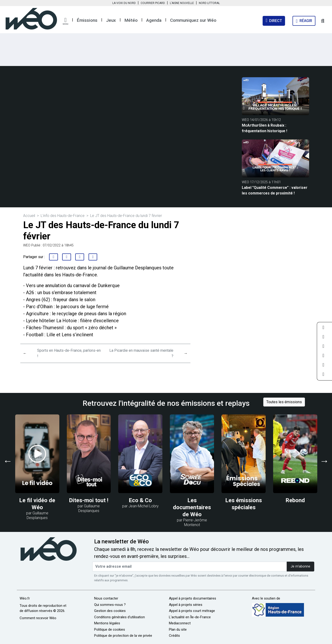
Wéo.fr (25, 598)
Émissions (87, 20)
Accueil (29, 216)
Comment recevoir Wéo (38, 618)
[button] (65, 21)
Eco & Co (140, 500)
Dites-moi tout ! (89, 500)
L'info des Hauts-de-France (63, 216)
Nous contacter (106, 598)
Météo (131, 20)
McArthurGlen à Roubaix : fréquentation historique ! (264, 128)
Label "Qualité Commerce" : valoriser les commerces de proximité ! (275, 190)
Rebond (295, 500)
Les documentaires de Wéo (192, 507)
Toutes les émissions (284, 402)
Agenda (154, 20)
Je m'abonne (300, 566)
